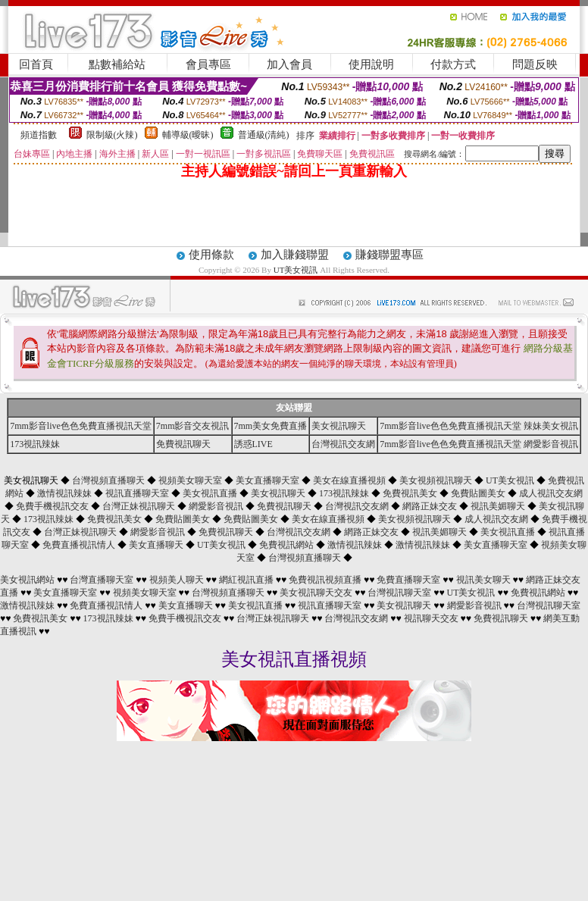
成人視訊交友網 (551, 493)
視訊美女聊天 (483, 580)
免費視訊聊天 (183, 444)
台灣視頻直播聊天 (108, 480)
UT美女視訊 (296, 270)
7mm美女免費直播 (271, 426)
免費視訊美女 (410, 493)
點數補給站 (117, 64)
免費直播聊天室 (408, 580)
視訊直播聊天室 (137, 493)
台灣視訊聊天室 (399, 593)
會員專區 (208, 64)
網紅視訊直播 (246, 580)
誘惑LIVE (253, 444)
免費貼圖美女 (478, 493)
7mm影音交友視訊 (193, 426)
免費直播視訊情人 (79, 545)
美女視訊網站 (27, 580)
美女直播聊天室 (267, 480)
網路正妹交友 (430, 506)
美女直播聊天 (156, 545)
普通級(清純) (264, 135)
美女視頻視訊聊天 (436, 480)
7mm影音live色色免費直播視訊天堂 (81, 426)
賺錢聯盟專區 (389, 255)
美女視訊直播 (210, 493)
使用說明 (371, 64)
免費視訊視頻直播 (325, 580)
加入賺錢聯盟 (295, 255)
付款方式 (453, 64)
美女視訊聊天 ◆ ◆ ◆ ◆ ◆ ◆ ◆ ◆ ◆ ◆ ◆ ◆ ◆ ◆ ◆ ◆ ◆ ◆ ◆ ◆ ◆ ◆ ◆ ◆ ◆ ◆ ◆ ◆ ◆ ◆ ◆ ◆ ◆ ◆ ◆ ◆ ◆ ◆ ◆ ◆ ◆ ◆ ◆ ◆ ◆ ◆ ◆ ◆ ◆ (294, 519)
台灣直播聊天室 (102, 580)
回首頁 (36, 64)
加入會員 (289, 64)
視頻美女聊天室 (190, 480)
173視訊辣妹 (35, 444)
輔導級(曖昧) (188, 135)
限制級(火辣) (112, 135)
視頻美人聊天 (177, 580)
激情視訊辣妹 (64, 493)
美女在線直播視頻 (349, 480)
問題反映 (535, 64)
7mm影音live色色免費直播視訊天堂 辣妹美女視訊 (479, 426)
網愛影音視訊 (216, 506)
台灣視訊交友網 (343, 444)
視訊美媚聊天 (498, 506)
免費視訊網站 (286, 545)
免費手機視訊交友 (52, 506)
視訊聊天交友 (431, 618)
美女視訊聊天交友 (316, 593)
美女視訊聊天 (339, 426)
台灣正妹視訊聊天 (139, 506)
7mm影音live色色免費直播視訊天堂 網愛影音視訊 (479, 444)
